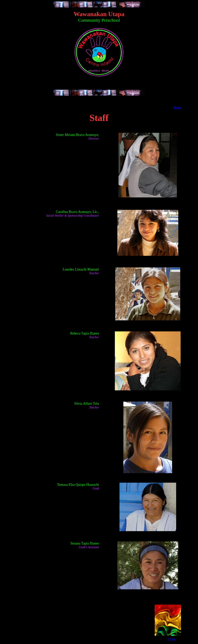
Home (177, 108)
